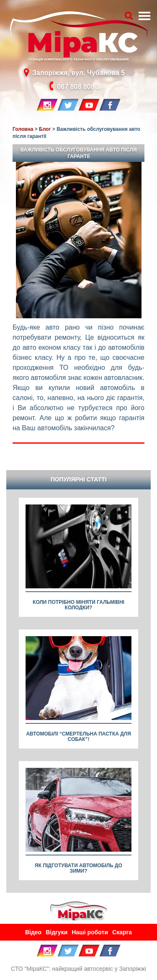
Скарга (122, 932)
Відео (33, 932)
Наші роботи (90, 932)
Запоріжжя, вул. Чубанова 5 (78, 73)
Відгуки (57, 932)
